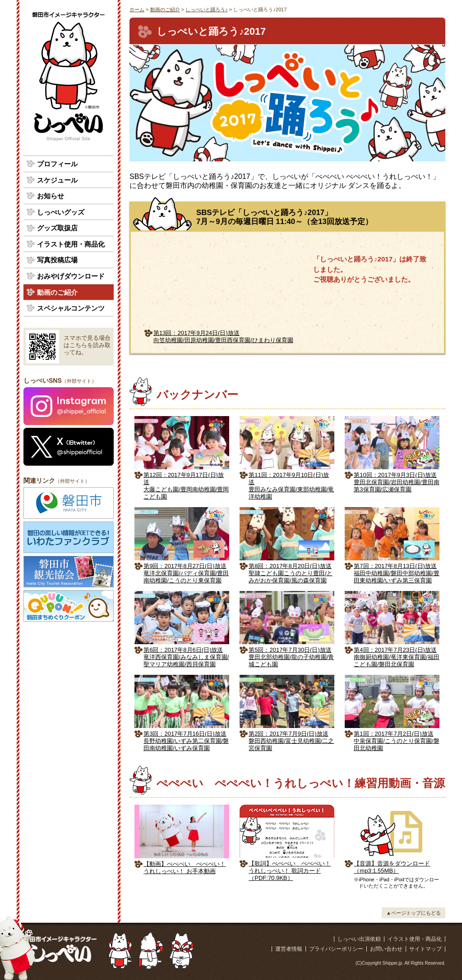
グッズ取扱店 (57, 228)
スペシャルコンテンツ (71, 308)
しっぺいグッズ (61, 212)
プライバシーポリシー (336, 949)
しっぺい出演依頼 (359, 939)
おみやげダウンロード (71, 276)
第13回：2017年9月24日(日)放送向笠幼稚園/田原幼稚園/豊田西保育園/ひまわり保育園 (223, 337)
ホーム (137, 9)
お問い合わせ (386, 949)
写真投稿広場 (57, 260)
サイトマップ (425, 949)
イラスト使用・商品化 (71, 244)
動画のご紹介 (165, 9)
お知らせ (51, 196)
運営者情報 (289, 949)
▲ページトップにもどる (413, 913)
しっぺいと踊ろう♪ (207, 9)
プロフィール (57, 164)
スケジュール (57, 180)
